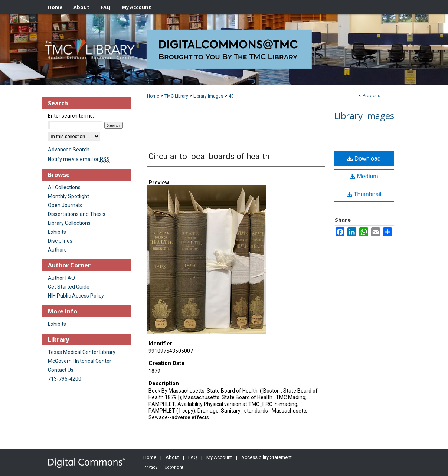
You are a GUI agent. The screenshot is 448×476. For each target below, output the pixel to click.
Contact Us (61, 370)
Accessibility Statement (266, 457)
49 (231, 96)
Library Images (208, 96)
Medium (364, 176)
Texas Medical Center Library (82, 352)
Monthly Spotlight (68, 196)
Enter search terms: (71, 116)
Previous (372, 96)
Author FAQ (61, 278)
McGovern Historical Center (80, 361)
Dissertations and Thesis (77, 214)
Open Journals (65, 205)
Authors (57, 250)
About (172, 457)
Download (364, 159)
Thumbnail (364, 194)
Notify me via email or (79, 159)
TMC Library (176, 96)
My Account (219, 457)
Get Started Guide (69, 287)
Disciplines (60, 241)
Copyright (174, 467)
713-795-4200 (65, 379)
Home (153, 96)
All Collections (64, 187)
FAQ (193, 457)
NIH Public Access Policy (76, 296)
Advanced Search (69, 150)
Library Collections (69, 223)
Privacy (150, 467)
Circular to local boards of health (209, 156)
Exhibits (57, 232)
